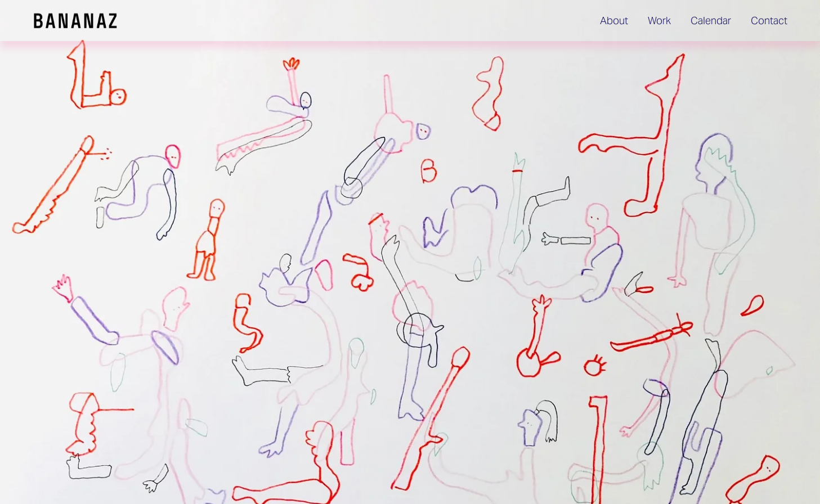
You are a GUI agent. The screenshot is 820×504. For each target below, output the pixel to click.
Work (659, 21)
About (614, 21)
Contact (769, 21)
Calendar (711, 21)
